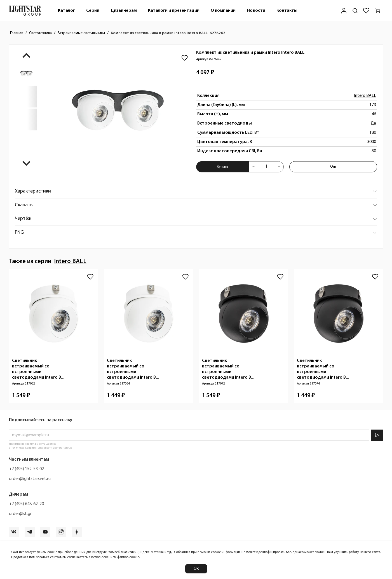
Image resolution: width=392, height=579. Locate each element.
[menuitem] (66, 10)
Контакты (287, 11)
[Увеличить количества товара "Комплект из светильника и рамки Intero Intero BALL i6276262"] (279, 167)
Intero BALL (365, 96)
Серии (93, 11)
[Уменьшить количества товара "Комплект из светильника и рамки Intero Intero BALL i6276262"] (253, 167)
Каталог (66, 11)
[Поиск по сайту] (355, 11)
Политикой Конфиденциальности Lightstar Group (41, 448)
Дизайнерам (124, 11)
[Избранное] (366, 11)
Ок (196, 569)
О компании (223, 11)
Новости (256, 11)
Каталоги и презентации (174, 11)
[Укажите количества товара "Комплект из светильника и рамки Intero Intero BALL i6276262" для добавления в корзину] (266, 167)
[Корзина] (377, 11)
